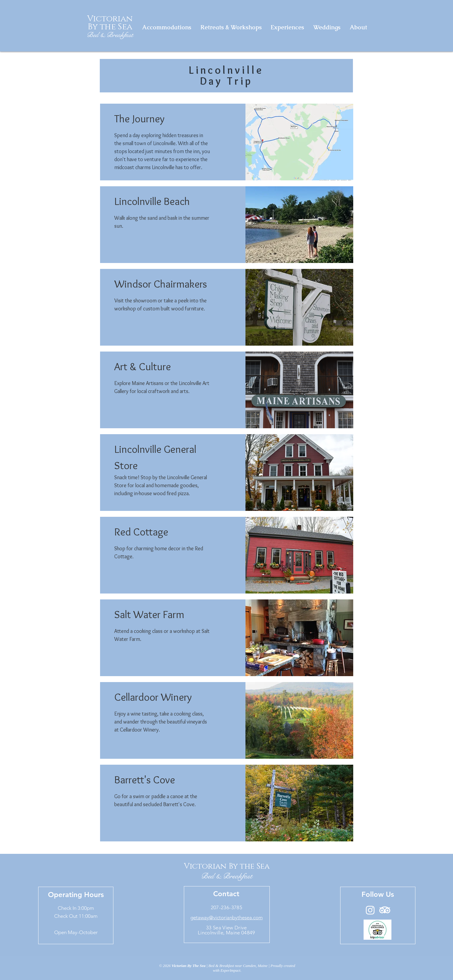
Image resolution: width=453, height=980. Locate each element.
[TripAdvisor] (385, 910)
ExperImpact (230, 970)
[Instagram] (370, 910)
